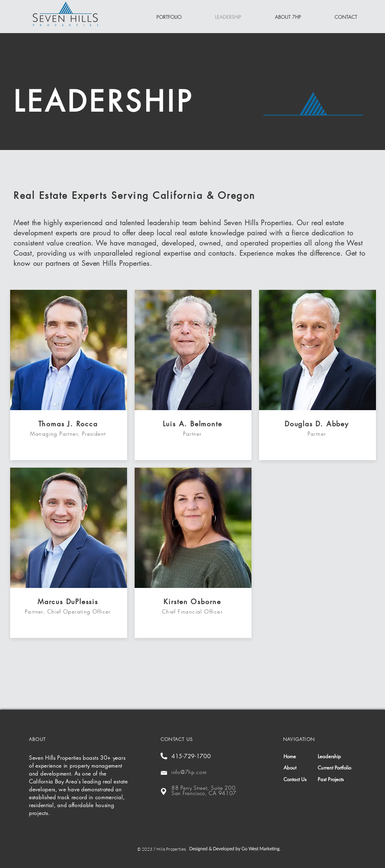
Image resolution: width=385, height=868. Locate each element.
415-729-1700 (191, 756)
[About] (301, 768)
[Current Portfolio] (336, 768)
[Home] (301, 757)
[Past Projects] (336, 779)
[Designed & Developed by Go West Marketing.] (236, 849)
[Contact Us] (300, 779)
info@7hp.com (189, 772)
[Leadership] (334, 757)
